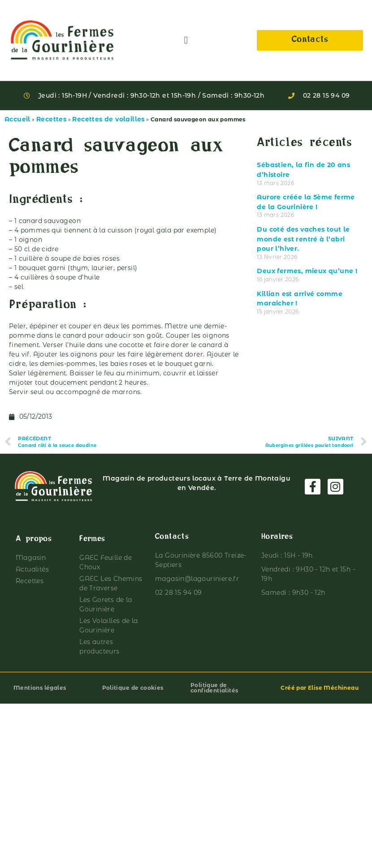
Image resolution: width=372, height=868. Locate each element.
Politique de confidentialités (214, 688)
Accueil (17, 119)
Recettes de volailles (108, 119)
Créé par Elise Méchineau (320, 688)
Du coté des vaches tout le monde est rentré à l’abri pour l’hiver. (303, 239)
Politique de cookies (133, 688)
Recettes (51, 119)
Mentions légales (40, 688)
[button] (186, 41)
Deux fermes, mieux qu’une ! (307, 271)
